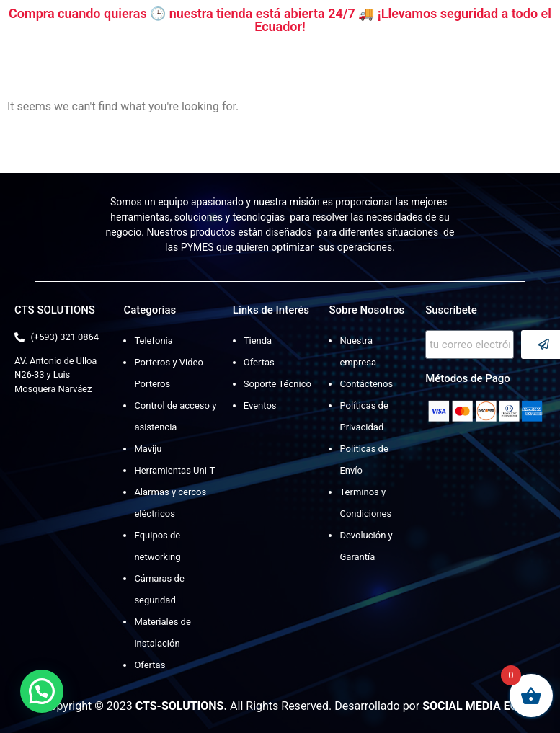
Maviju (148, 449)
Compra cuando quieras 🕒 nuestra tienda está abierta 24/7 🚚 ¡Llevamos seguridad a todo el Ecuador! (280, 20)
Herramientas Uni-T (174, 470)
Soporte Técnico (277, 384)
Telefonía (153, 341)
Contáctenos (366, 384)
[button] (42, 691)
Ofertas (150, 665)
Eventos (260, 405)
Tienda (258, 341)
